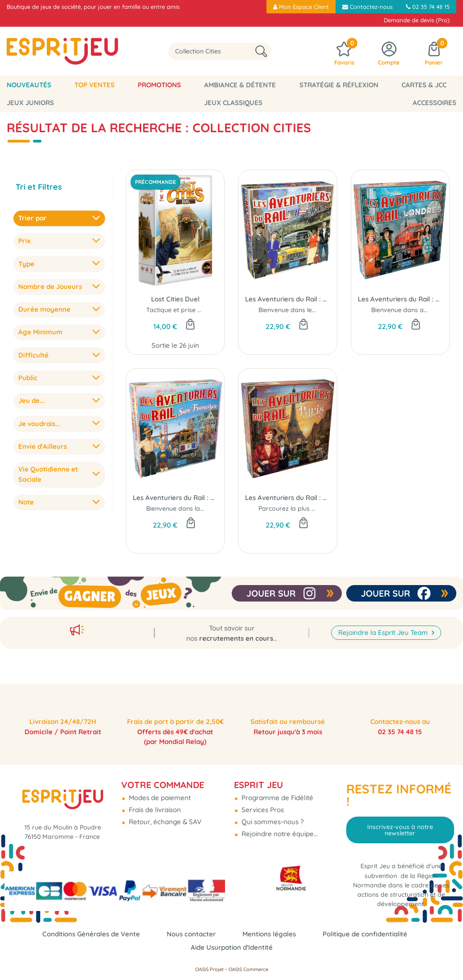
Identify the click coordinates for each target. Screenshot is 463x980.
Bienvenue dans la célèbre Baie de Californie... (214, 508)
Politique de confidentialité (365, 934)
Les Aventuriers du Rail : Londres (400, 299)
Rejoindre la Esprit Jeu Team (384, 616)
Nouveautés (29, 85)
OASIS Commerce (248, 969)
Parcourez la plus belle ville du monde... (316, 508)
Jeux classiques (233, 103)
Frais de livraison (154, 805)
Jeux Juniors (30, 103)
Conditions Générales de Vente (91, 934)
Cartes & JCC (424, 85)
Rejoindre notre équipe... (279, 829)
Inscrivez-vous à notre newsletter (400, 825)
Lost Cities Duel (175, 299)
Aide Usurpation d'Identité (232, 947)
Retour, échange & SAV (164, 817)
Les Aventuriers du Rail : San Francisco (175, 498)
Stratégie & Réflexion (339, 85)
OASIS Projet (209, 969)
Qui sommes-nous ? (272, 817)
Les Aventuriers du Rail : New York (287, 299)
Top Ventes (94, 85)
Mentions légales (269, 934)
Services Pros (262, 805)
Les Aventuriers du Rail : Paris (287, 498)
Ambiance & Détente (240, 85)
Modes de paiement (159, 793)
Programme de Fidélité (277, 793)
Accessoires (434, 103)
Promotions (159, 85)
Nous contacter (191, 934)
